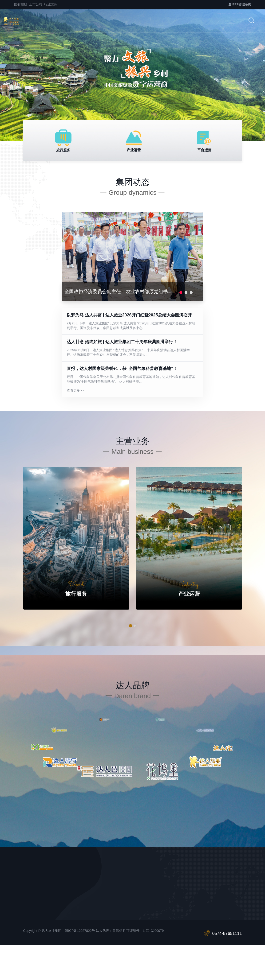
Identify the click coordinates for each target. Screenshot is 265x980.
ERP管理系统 (240, 4)
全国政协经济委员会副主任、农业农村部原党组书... (118, 292)
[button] (131, 626)
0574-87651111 (227, 933)
